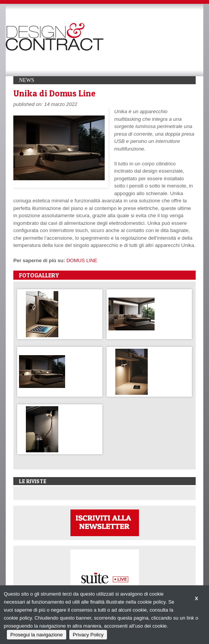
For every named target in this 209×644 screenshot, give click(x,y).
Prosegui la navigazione (37, 635)
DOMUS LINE (82, 260)
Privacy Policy (88, 635)
